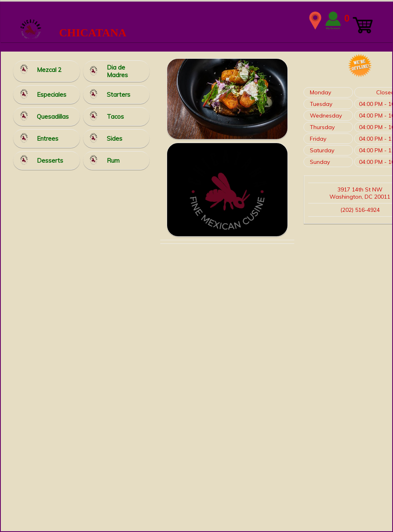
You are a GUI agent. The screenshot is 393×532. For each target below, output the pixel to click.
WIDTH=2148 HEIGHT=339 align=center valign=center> (197, 20)
